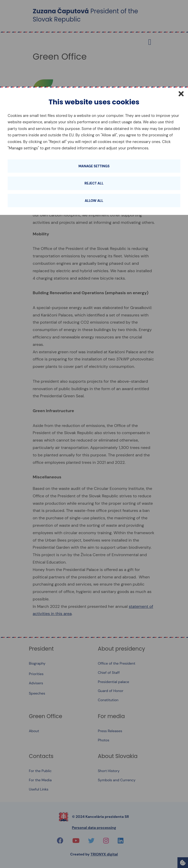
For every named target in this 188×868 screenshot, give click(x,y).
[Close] (181, 94)
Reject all (94, 183)
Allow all (94, 201)
